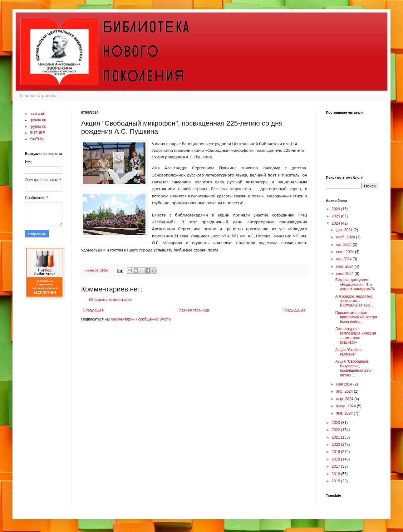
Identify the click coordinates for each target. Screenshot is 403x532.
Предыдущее (294, 310)
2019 (337, 452)
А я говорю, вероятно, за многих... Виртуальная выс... (354, 301)
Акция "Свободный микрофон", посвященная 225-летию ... (354, 368)
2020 (337, 445)
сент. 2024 (346, 252)
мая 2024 (345, 384)
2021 (337, 437)
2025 (337, 216)
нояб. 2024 (346, 237)
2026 (337, 209)
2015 (337, 481)
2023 (337, 423)
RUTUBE (37, 133)
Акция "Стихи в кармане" (348, 352)
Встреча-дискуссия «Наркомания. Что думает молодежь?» (355, 284)
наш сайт (38, 114)
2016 (337, 474)
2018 (337, 459)
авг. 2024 (344, 259)
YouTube (37, 139)
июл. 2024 (345, 266)
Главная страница (38, 96)
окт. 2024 (344, 245)
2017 (337, 466)
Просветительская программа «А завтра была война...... (356, 317)
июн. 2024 (345, 274)
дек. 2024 (345, 230)
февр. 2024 (346, 406)
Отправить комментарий (110, 300)
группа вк (38, 120)
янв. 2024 (345, 413)
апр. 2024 (345, 391)
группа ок (38, 127)
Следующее (93, 310)
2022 (337, 430)
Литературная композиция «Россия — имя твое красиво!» (356, 336)
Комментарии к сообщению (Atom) (141, 319)
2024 (337, 223)
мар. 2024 (345, 399)
